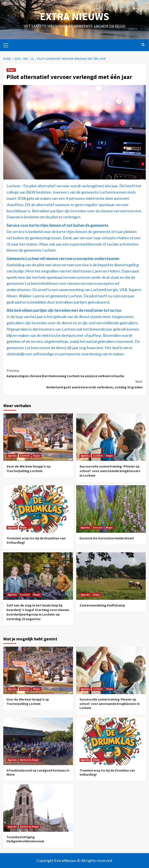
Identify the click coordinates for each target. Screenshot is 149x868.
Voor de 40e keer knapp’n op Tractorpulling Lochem (28, 469)
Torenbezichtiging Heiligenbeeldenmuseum (25, 839)
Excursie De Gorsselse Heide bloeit (107, 538)
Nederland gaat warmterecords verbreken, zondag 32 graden (74, 384)
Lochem (25, 456)
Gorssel (98, 528)
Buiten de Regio (29, 760)
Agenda (12, 456)
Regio (11, 70)
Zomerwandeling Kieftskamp (102, 605)
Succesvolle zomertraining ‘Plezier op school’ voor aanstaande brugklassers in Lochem (110, 471)
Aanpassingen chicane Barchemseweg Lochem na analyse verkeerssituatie (74, 373)
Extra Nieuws (74, 16)
